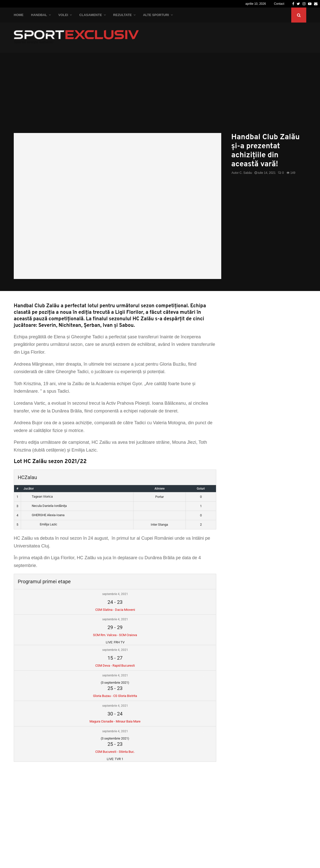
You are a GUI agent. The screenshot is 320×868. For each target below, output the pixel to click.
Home (19, 15)
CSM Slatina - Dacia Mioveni (115, 610)
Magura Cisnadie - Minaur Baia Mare (115, 721)
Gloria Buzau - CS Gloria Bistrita (115, 696)
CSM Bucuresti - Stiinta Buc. (115, 752)
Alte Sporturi (156, 15)
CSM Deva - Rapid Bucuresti (115, 666)
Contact (279, 4)
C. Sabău (246, 173)
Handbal (39, 15)
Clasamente (90, 15)
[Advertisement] (160, 95)
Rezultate (122, 15)
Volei (63, 15)
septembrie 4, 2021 (115, 594)
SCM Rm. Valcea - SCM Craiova (115, 635)
